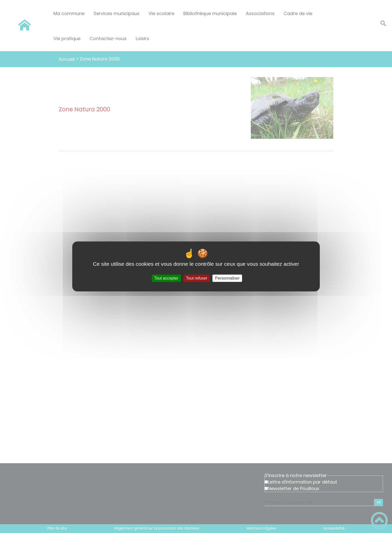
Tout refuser (197, 278)
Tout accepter (166, 278)
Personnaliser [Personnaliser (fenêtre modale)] (227, 278)
